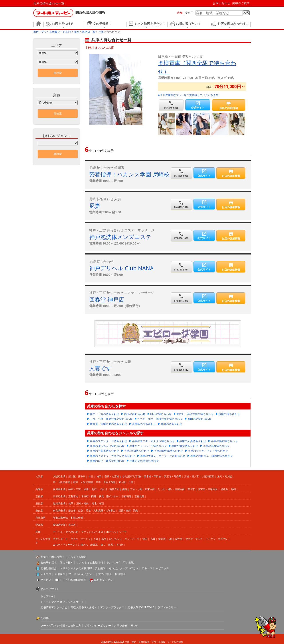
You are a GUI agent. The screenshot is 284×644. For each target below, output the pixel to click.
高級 (153, 539)
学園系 (162, 539)
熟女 (104, 539)
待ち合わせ (72, 532)
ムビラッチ (162, 568)
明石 (94, 489)
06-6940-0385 (171, 105)
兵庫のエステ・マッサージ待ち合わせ (163, 456)
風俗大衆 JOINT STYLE (141, 607)
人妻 (96, 539)
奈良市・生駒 (76, 510)
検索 (246, 13)
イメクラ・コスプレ (217, 539)
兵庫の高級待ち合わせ (216, 446)
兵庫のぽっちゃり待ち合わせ (107, 446)
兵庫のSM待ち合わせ (137, 451)
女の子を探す (49, 563)
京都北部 (139, 496)
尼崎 (233, 489)
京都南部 (126, 496)
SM (170, 539)
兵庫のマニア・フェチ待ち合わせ (208, 451)
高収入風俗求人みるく (84, 607)
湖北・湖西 (98, 503)
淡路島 (224, 489)
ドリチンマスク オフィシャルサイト (62, 602)
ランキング (113, 563)
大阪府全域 (59, 476)
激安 (145, 539)
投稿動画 (120, 574)
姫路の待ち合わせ (229, 414)
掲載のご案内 (241, 3)
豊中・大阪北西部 (106, 482)
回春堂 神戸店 (107, 299)
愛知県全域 (59, 525)
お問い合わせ (221, 3)
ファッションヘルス (92, 532)
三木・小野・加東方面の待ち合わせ (111, 419)
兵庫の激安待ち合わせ (185, 446)
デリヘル (58, 532)
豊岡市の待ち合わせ (199, 419)
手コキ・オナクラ (81, 539)
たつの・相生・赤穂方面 (171, 489)
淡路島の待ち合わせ (144, 424)
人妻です (101, 368)
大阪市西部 (208, 476)
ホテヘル (111, 532)
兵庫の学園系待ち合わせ (105, 451)
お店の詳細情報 (229, 105)
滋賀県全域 (59, 503)
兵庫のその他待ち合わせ (144, 461)
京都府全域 (59, 496)
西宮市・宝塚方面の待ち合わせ (108, 424)
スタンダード (60, 539)
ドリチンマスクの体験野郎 (76, 568)
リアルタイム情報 (76, 557)
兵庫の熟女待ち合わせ (224, 441)
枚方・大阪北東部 (83, 482)
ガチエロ (46, 574)
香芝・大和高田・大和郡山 (101, 510)
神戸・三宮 (74, 489)
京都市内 (73, 496)
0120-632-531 (181, 267)
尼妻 (95, 206)
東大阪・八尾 (126, 482)
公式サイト (198, 105)
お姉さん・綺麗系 (88, 545)
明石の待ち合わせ (161, 414)
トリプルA (47, 596)
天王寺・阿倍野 (173, 476)
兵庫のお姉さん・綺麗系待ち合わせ (211, 456)
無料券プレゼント (105, 580)
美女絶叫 (100, 568)
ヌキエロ (147, 568)
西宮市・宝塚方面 (208, 489)
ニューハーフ (132, 539)
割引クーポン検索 (51, 557)
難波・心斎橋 (112, 476)
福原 (86, 489)
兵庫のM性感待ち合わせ (169, 451)
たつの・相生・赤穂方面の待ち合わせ (160, 419)
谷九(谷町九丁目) (132, 476)
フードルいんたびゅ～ (82, 574)
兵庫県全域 (59, 489)
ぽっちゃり (115, 539)
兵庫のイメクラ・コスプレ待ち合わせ (112, 456)
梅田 (99, 476)
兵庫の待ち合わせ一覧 (49, 3)
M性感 (179, 539)
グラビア (46, 580)
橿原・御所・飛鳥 (128, 510)
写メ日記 (128, 563)
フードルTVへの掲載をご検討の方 (61, 625)
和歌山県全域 (60, 518)
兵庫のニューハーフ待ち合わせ (148, 446)
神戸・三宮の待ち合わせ (105, 414)
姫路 (125, 489)
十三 (91, 476)
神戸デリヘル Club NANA (121, 268)
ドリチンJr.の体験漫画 (73, 580)
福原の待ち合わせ (135, 414)
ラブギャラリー (167, 607)
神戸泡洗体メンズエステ (120, 237)
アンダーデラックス (112, 607)
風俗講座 (60, 574)
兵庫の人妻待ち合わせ (193, 441)
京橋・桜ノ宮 (191, 476)
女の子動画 (105, 574)
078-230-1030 (181, 236)
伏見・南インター (109, 496)
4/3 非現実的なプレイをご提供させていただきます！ (190, 95)
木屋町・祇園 (89, 496)
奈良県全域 (59, 510)
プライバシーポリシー (98, 625)
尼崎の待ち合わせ (172, 424)
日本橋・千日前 (152, 476)
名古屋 (72, 525)
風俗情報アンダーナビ (54, 607)
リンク (135, 625)
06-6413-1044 (181, 204)
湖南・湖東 (82, 503)
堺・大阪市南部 (62, 482)
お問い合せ (121, 625)
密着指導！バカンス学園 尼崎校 (129, 174)
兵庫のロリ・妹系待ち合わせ (107, 461)
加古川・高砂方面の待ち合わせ (195, 414)
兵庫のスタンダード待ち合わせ (108, 441)
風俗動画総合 (49, 568)
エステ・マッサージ (64, 545)
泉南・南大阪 (225, 476)
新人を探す (67, 563)
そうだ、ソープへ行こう (124, 568)
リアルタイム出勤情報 (90, 563)
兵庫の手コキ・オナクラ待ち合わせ (153, 441)
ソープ (123, 532)
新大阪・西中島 (77, 476)
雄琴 (71, 503)
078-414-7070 (181, 298)
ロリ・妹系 (107, 545)
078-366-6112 (181, 367)
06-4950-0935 (181, 173)
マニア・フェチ (194, 539)
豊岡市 (191, 489)
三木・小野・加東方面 (142, 489)
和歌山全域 (77, 518)
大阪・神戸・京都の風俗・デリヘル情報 (145, 642)
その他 (120, 545)
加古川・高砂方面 (109, 489)
